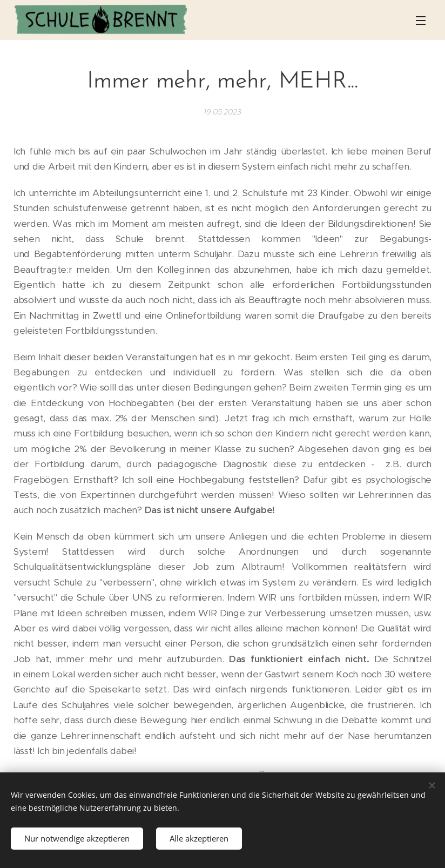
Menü (421, 21)
